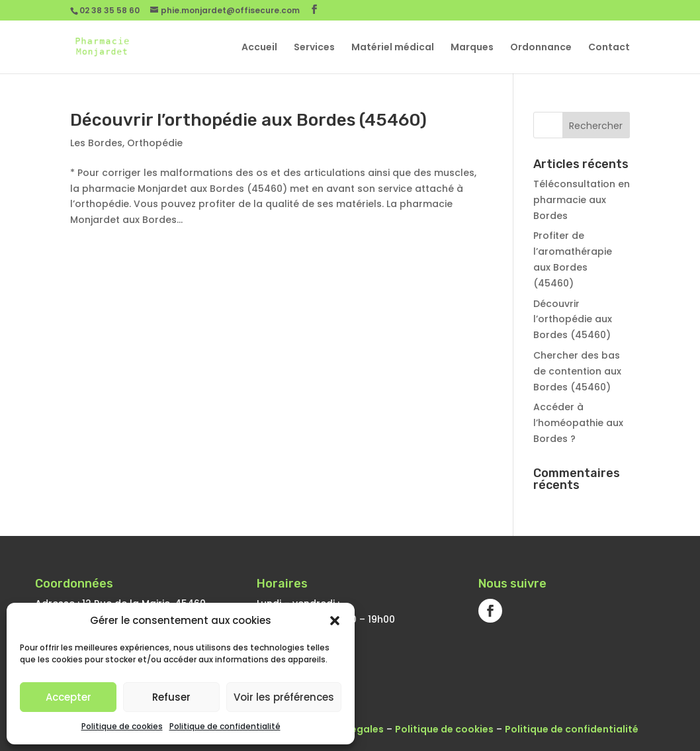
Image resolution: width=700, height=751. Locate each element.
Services (314, 48)
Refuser (171, 697)
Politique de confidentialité (225, 726)
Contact (609, 48)
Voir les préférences (284, 697)
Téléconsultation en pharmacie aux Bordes (582, 200)
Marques (472, 48)
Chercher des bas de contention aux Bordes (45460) (577, 371)
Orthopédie (155, 143)
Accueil (259, 48)
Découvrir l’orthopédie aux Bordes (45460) (248, 120)
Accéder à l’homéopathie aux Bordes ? (578, 423)
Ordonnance (541, 48)
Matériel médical (393, 48)
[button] (335, 621)
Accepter (68, 697)
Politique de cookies (122, 726)
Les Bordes (96, 143)
